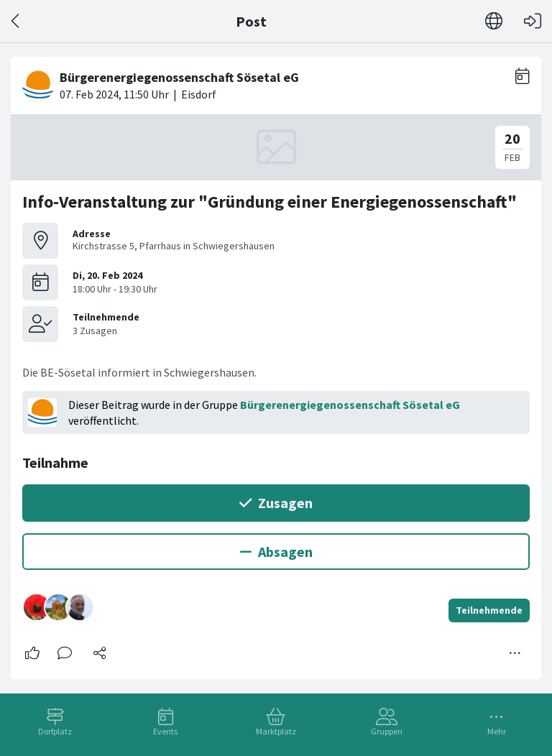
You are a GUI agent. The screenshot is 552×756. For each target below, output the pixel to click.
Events (165, 731)
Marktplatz (276, 731)
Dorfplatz (55, 731)
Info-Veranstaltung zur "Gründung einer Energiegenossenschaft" (270, 202)
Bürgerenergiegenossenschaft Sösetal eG (350, 405)
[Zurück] (16, 21)
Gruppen (387, 731)
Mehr (497, 731)
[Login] (533, 21)
